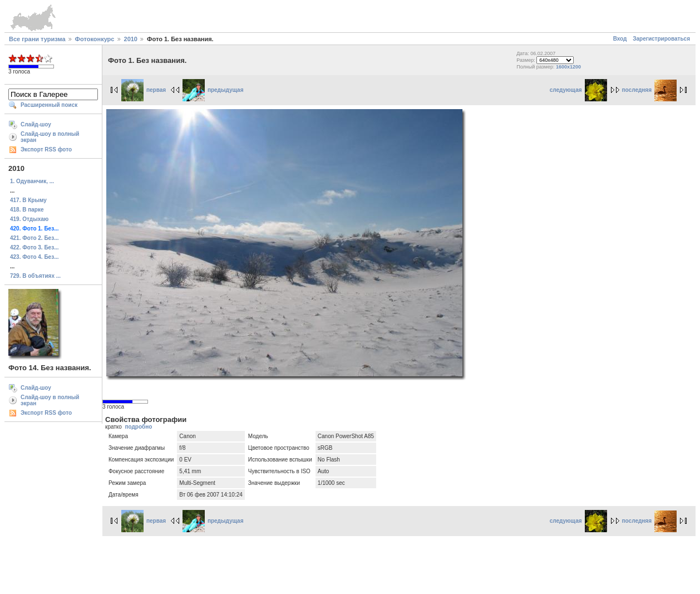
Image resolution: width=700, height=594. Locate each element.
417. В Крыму (28, 200)
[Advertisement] (350, 563)
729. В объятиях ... (35, 276)
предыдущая (213, 90)
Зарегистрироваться (661, 39)
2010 (131, 39)
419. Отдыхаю (29, 219)
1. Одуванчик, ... (32, 181)
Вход (620, 39)
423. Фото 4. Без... (34, 257)
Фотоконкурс (95, 39)
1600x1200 (568, 67)
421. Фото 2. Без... (34, 238)
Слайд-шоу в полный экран (50, 137)
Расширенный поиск (49, 105)
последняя (649, 90)
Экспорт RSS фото (46, 149)
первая (144, 90)
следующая (578, 90)
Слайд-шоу (36, 124)
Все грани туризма (37, 39)
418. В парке (27, 210)
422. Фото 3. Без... (34, 247)
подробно (138, 427)
